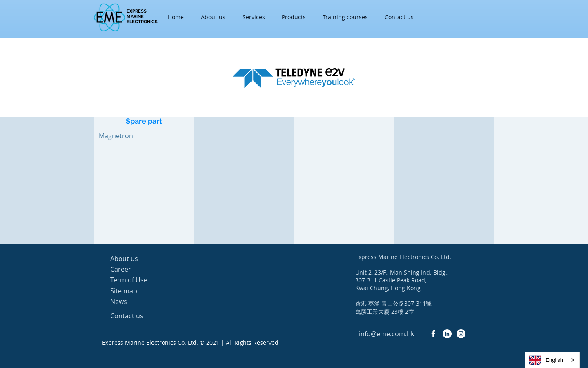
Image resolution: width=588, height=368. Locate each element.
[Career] (139, 269)
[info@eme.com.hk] (386, 334)
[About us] (139, 259)
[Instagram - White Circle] (461, 334)
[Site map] (139, 291)
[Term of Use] (139, 280)
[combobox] (552, 360)
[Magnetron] (116, 136)
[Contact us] (139, 316)
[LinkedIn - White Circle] (447, 334)
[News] (139, 301)
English (546, 360)
